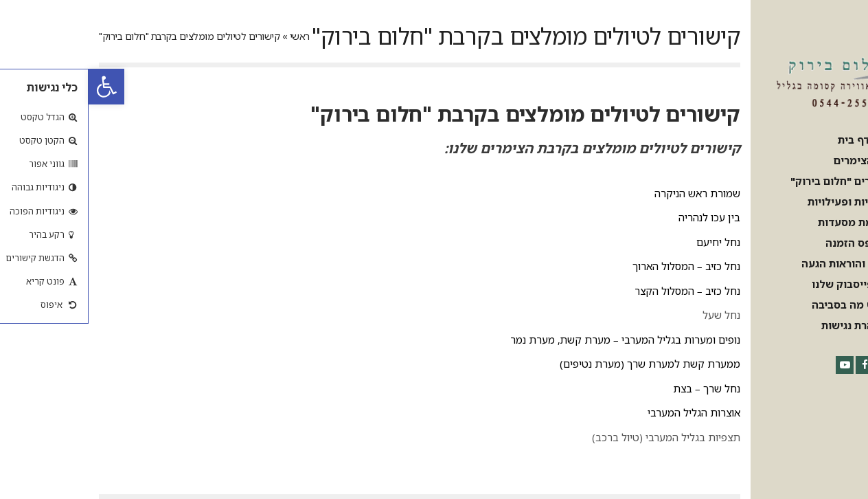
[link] (18, 87)
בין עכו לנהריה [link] (621, 217)
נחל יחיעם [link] (630, 242)
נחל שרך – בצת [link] (618, 388)
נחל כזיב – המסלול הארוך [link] (598, 266)
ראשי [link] (211, 36)
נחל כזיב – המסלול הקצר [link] (599, 291)
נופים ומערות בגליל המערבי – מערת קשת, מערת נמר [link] (537, 340)
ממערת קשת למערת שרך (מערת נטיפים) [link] (561, 364)
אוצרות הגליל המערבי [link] (605, 412)
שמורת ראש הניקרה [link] (609, 193)
